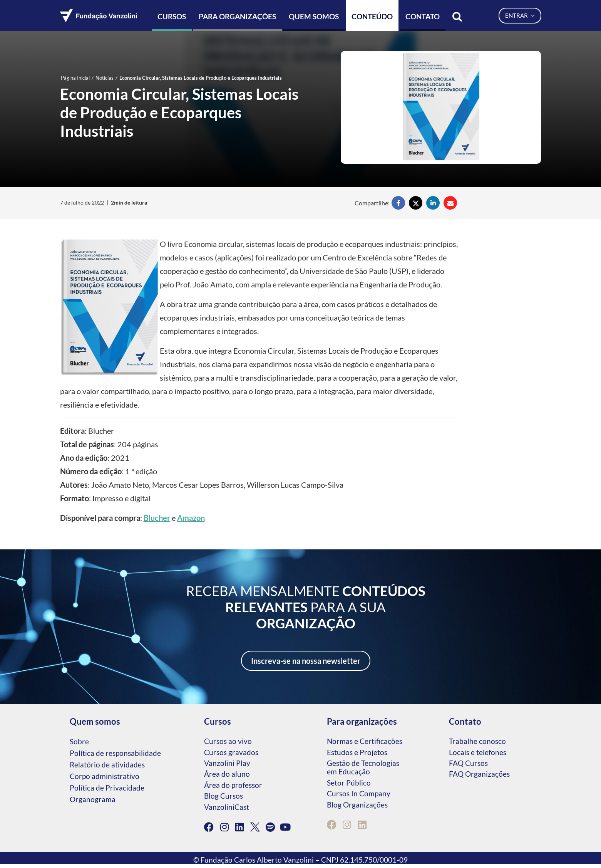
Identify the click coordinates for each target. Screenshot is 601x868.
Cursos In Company (359, 793)
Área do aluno (227, 774)
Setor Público (349, 783)
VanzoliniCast (227, 807)
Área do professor (233, 785)
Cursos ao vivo (228, 741)
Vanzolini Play (227, 763)
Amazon (191, 518)
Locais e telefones (478, 752)
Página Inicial (75, 78)
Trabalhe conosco (477, 741)
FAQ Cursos (468, 763)
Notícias (105, 78)
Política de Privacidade (107, 788)
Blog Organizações (357, 805)
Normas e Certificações (365, 741)
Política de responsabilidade (115, 753)
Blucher (157, 518)
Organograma (93, 799)
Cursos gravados (231, 752)
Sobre (79, 741)
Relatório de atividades (107, 765)
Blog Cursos (223, 796)
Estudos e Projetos (357, 752)
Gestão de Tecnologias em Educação (363, 767)
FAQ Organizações (479, 774)
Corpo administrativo (105, 776)
